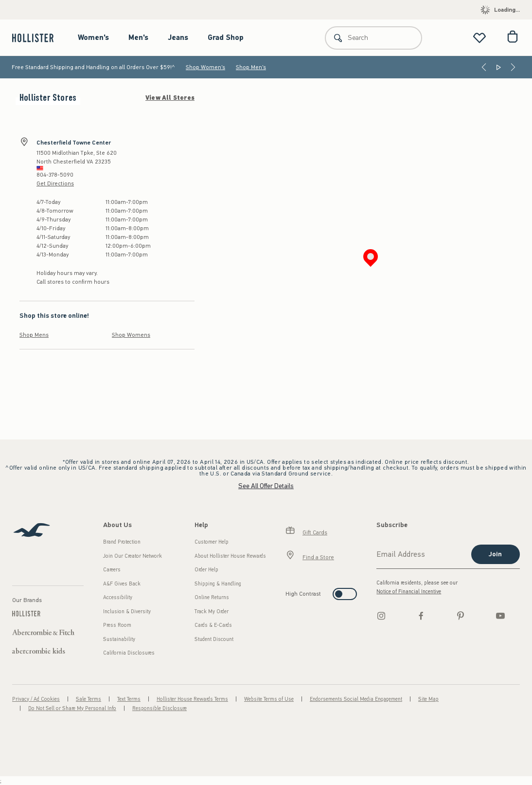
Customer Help (212, 542)
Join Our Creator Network (133, 556)
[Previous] (484, 67)
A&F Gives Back (122, 584)
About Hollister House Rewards (230, 556)
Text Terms (129, 699)
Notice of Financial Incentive (409, 592)
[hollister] (38, 38)
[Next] (513, 67)
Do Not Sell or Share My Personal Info (72, 708)
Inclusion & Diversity (127, 612)
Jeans (178, 37)
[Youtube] (500, 616)
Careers (112, 570)
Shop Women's (205, 67)
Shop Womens (131, 335)
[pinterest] (461, 616)
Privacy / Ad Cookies (36, 699)
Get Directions (55, 183)
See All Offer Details (266, 486)
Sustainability (119, 639)
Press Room (117, 625)
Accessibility (118, 597)
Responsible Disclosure (160, 708)
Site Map (428, 699)
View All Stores (170, 98)
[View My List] (479, 38)
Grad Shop (226, 37)
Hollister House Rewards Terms (192, 699)
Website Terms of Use (269, 699)
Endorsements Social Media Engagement (356, 699)
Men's (138, 37)
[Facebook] (421, 616)
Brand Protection (122, 542)
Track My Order (212, 612)
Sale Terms (89, 699)
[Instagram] (381, 616)
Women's (93, 37)
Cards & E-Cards (213, 625)
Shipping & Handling (218, 584)
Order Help (206, 570)
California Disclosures (129, 653)
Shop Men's (251, 67)
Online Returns (212, 597)
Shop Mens (34, 335)
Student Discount (214, 639)
